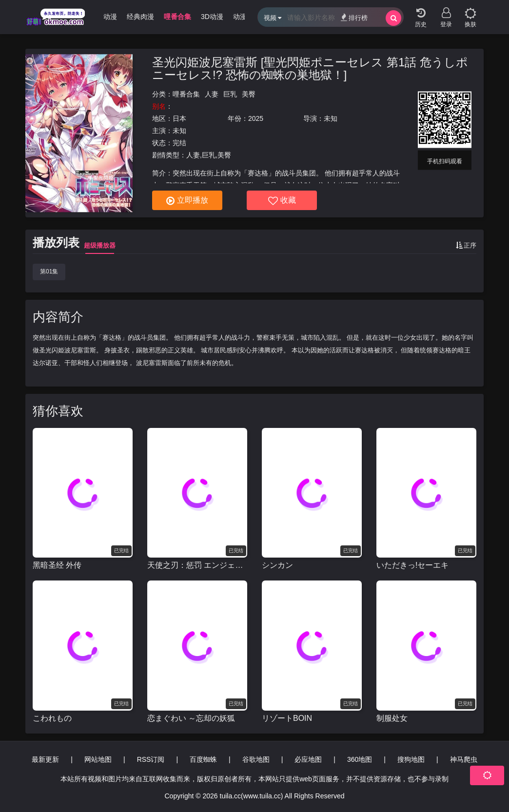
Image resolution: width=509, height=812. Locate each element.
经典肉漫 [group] (140, 17)
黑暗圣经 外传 (57, 565)
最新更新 (45, 759)
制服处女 (392, 718)
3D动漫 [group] (212, 17)
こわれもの (52, 718)
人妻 (212, 94)
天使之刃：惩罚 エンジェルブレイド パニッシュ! (197, 565)
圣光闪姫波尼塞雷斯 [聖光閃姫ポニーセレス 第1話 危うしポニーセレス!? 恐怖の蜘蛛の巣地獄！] (310, 68)
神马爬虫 (464, 759)
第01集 (49, 271)
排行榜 (354, 17)
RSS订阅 (151, 759)
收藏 (282, 201)
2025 (256, 118)
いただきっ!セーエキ (412, 565)
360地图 (360, 759)
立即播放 (187, 201)
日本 (179, 118)
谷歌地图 (256, 759)
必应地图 (308, 759)
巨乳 (230, 94)
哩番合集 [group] (177, 17)
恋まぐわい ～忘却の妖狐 (191, 718)
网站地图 (98, 759)
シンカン (277, 565)
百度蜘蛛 (203, 759)
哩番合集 (186, 94)
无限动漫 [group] (103, 17)
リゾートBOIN (287, 718)
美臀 (249, 94)
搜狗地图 (411, 759)
